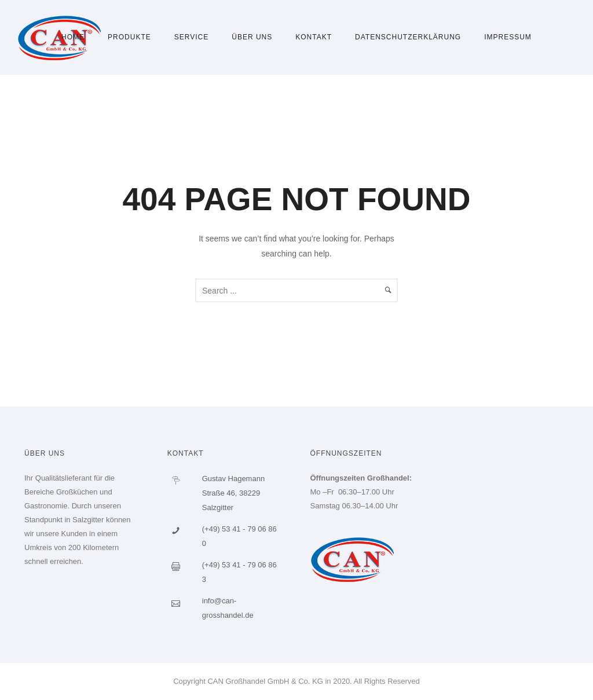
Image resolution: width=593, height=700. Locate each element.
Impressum (508, 37)
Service (191, 37)
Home (73, 37)
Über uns (252, 37)
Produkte (129, 37)
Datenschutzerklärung (408, 37)
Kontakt (314, 37)
